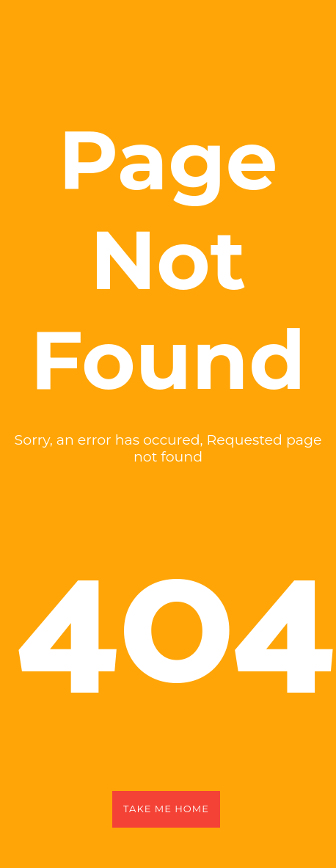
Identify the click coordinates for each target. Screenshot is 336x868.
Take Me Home (166, 809)
